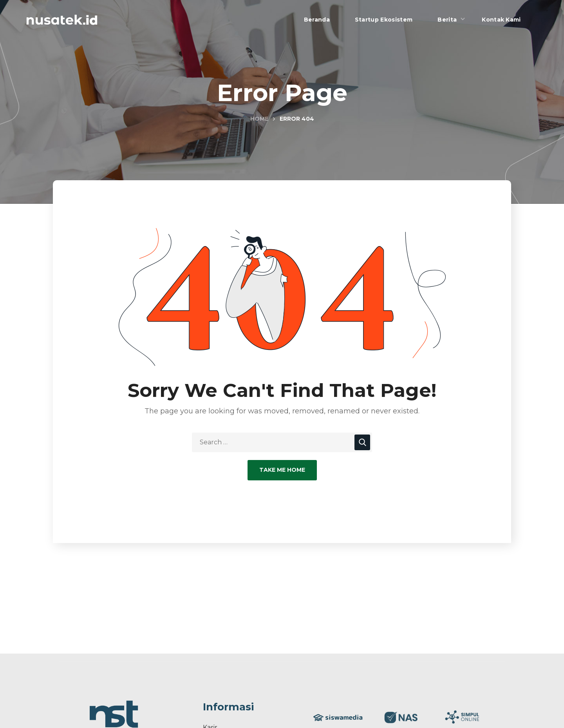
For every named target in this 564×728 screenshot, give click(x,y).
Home (259, 119)
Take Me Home (282, 470)
